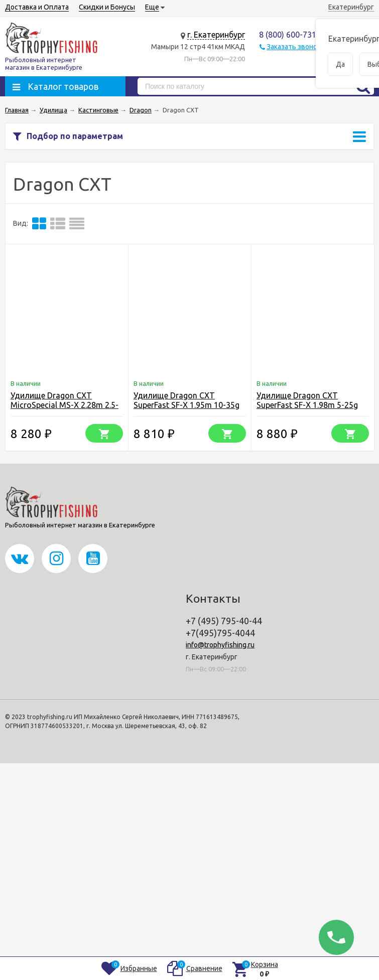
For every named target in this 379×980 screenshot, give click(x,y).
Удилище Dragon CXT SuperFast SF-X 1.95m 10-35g (186, 400)
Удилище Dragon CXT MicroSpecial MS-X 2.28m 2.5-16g (65, 405)
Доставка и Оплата (37, 7)
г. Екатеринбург (216, 35)
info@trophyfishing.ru (220, 645)
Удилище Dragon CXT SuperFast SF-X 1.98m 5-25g (307, 400)
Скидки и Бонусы (107, 7)
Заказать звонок (294, 47)
